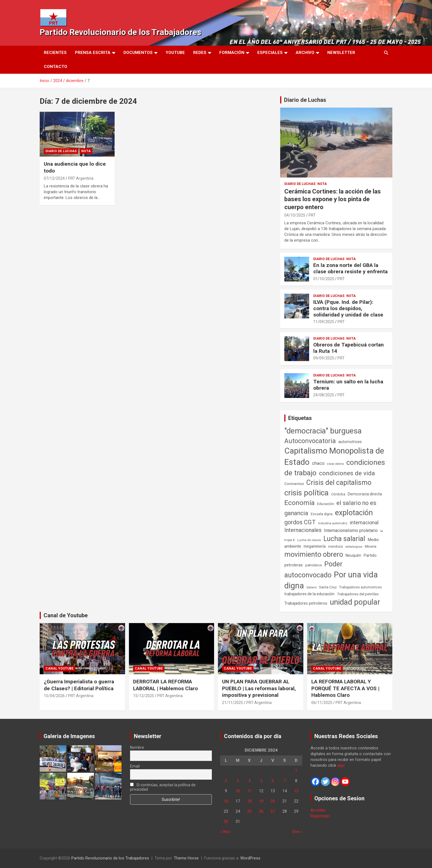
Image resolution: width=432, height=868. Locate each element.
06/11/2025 (322, 703)
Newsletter (341, 53)
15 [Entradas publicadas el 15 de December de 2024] (296, 791)
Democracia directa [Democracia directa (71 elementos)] (365, 494)
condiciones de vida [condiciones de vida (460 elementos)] (347, 473)
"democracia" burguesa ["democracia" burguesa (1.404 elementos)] (323, 431)
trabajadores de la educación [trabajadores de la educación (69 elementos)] (309, 594)
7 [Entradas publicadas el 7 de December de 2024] (285, 781)
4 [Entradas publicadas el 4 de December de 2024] (249, 781)
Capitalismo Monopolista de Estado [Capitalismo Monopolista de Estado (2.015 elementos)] (334, 456)
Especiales (270, 53)
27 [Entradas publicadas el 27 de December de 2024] (273, 811)
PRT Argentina (81, 178)
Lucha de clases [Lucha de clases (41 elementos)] (309, 540)
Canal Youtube (60, 668)
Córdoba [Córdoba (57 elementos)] (338, 494)
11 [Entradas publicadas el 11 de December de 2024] (249, 791)
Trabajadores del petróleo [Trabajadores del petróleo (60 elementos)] (358, 594)
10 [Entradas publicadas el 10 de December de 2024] (238, 791)
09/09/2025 (324, 358)
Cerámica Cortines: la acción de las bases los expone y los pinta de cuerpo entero (333, 199)
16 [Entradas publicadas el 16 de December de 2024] (226, 801)
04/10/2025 (295, 215)
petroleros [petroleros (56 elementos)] (314, 565)
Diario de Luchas (61, 151)
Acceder (318, 810)
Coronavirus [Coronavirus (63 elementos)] (294, 484)
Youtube (175, 53)
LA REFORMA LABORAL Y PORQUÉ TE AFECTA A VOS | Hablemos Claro (345, 688)
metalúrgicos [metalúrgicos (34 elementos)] (354, 547)
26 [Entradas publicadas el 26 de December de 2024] (261, 811)
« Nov (225, 832)
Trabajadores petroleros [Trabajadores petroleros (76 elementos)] (306, 603)
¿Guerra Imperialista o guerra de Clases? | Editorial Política (79, 685)
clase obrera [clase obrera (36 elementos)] (335, 464)
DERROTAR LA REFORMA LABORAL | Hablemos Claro (165, 685)
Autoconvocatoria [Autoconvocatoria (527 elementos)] (310, 441)
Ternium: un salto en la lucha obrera (348, 385)
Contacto (56, 67)
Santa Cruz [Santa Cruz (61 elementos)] (328, 587)
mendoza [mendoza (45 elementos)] (335, 547)
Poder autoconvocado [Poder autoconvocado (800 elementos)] (313, 569)
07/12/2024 (54, 178)
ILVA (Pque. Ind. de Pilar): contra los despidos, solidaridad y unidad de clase (348, 308)
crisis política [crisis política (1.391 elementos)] (307, 493)
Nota (86, 151)
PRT (312, 215)
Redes (200, 53)
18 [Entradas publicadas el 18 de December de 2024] (249, 801)
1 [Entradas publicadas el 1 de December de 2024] (296, 771)
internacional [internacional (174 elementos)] (364, 522)
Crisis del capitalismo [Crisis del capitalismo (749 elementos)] (339, 483)
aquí (341, 765)
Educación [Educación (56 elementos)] (326, 504)
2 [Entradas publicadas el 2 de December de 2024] (226, 781)
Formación (232, 53)
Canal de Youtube (66, 615)
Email (135, 766)
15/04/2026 (54, 696)
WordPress (250, 858)
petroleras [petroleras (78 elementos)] (294, 565)
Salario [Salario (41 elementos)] (311, 587)
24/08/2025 (324, 395)
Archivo (305, 53)
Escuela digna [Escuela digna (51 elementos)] (322, 514)
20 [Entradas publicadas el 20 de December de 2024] (273, 801)
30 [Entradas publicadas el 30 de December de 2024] (226, 821)
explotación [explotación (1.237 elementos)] (354, 513)
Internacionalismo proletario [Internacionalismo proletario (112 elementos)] (351, 530)
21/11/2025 (233, 703)
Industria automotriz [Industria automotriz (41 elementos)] (333, 523)
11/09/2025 (324, 322)
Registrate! (320, 816)
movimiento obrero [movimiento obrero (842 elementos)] (314, 554)
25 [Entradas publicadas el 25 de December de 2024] (249, 811)
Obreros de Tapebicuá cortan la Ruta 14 (349, 348)
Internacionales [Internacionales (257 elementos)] (303, 530)
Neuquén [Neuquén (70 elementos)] (353, 555)
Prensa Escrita (93, 53)
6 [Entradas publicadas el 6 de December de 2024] (273, 781)
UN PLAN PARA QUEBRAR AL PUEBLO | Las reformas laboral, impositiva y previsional (259, 688)
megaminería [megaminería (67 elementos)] (315, 546)
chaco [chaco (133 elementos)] (318, 463)
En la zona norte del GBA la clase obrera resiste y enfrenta (350, 268)
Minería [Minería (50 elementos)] (371, 546)
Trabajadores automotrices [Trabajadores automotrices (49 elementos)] (361, 587)
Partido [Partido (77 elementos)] (370, 556)
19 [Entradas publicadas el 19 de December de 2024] (261, 801)
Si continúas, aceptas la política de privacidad (163, 787)
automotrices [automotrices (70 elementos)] (350, 442)
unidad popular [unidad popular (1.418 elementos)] (355, 602)
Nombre (137, 747)
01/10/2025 (324, 279)
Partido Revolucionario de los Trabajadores (120, 32)
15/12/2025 (144, 696)
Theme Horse (186, 858)
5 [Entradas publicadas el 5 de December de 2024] (261, 781)
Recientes (55, 53)
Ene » (297, 832)
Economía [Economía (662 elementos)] (299, 503)
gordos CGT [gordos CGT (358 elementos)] (300, 522)
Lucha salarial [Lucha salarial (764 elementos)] (344, 539)
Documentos (138, 53)
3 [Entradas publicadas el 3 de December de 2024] (238, 781)
